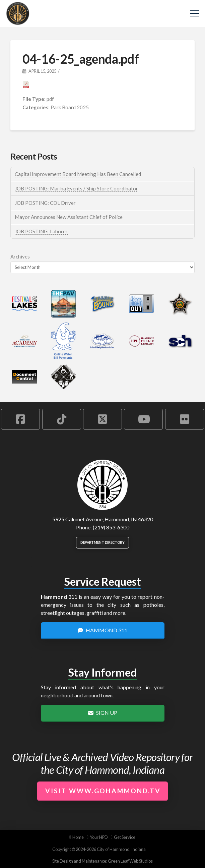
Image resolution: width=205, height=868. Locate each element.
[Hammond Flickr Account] (185, 419)
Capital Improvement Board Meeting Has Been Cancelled (78, 174)
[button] (194, 14)
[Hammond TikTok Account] (62, 419)
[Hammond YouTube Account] (143, 419)
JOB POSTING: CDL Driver (45, 203)
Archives (20, 256)
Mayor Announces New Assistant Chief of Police (69, 217)
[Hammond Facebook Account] (20, 419)
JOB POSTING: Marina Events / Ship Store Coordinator (76, 188)
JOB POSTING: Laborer (41, 231)
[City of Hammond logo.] (102, 485)
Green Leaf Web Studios (130, 861)
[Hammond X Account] (102, 419)
